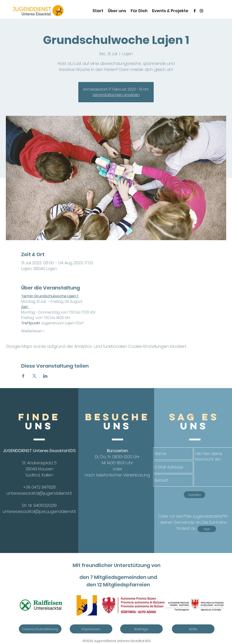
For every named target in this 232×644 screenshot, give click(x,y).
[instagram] (201, 11)
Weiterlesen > (33, 331)
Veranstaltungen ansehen (116, 95)
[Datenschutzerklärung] (40, 629)
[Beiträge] (141, 629)
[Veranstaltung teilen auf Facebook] (23, 376)
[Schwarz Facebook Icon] (195, 11)
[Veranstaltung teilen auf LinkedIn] (45, 376)
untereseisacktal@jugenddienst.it (39, 493)
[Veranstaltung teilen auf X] (34, 376)
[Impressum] (91, 629)
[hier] (207, 529)
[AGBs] (193, 629)
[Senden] (195, 495)
